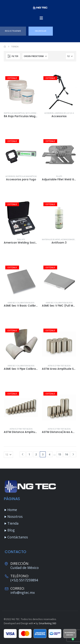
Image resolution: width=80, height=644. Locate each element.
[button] (13, 31)
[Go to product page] (21, 92)
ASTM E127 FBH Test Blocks (59, 366)
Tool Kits (21, 239)
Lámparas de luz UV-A (64, 113)
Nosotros (15, 516)
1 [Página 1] (29, 454)
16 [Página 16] (66, 454)
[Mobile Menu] (41, 18)
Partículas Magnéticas (14, 113)
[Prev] (23, 454)
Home (12, 510)
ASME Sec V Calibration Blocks (21, 303)
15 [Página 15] (60, 454)
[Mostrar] (70, 56)
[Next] (73, 454)
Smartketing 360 (47, 623)
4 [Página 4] (49, 454)
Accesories (49, 113)
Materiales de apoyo (51, 239)
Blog (11, 530)
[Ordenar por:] (35, 56)
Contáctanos (18, 537)
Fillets (59, 176)
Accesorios (10, 176)
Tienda (13, 523)
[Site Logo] (40, 8)
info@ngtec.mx (23, 593)
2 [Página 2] (36, 454)
